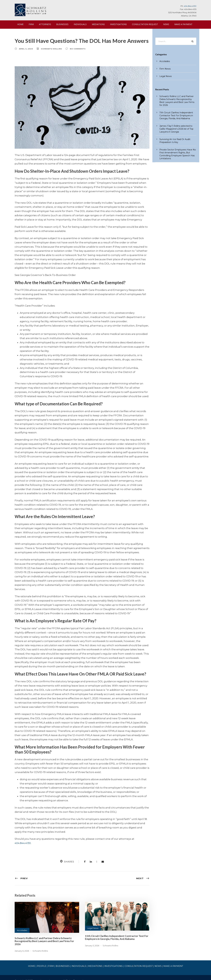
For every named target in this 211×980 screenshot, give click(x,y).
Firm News (165, 69)
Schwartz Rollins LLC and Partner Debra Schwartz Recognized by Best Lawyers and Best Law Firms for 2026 (46, 935)
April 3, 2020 (26, 49)
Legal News (93, 924)
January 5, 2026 (92, 941)
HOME (20, 24)
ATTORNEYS (44, 24)
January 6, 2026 (22, 944)
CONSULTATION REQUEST (141, 24)
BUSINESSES (61, 24)
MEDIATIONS (96, 24)
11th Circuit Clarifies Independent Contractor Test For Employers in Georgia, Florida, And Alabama (114, 933)
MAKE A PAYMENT (179, 24)
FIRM (31, 24)
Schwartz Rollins (50, 49)
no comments (75, 49)
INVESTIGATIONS (116, 24)
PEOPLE (45, 959)
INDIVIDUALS (79, 24)
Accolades (22, 926)
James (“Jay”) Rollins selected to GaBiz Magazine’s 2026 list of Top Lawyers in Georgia (176, 129)
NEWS (162, 24)
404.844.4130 (190, 6)
